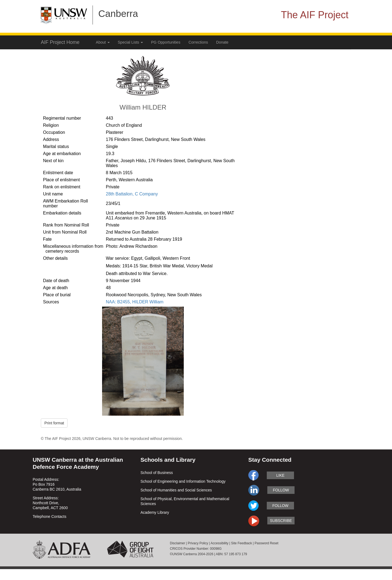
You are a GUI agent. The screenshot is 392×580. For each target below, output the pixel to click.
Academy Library (155, 512)
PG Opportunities (166, 42)
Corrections (198, 42)
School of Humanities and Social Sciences (176, 490)
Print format (54, 423)
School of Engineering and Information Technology (183, 481)
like (280, 475)
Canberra (118, 13)
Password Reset (266, 543)
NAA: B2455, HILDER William (135, 302)
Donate (222, 42)
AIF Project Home (60, 42)
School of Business (157, 473)
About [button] (103, 42)
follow (281, 490)
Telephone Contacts (50, 516)
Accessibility (220, 543)
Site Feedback (242, 543)
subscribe (281, 521)
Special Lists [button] (130, 42)
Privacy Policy (198, 543)
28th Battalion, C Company (132, 194)
